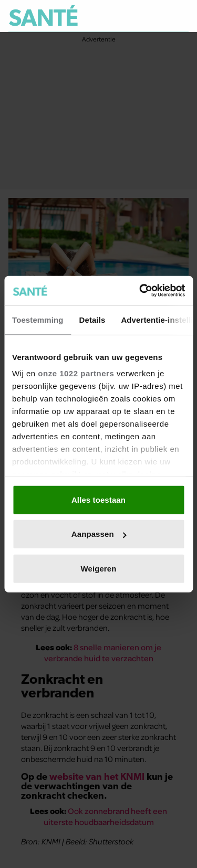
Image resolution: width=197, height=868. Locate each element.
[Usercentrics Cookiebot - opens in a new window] (140, 291)
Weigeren (98, 568)
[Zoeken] (180, 16)
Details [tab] (92, 319)
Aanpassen (99, 534)
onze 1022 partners (76, 373)
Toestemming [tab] (38, 319)
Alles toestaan (98, 499)
